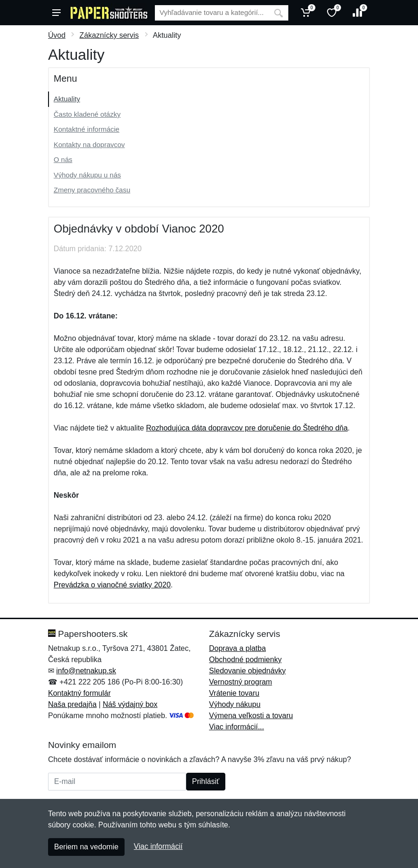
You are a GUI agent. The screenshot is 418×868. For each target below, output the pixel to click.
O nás (63, 159)
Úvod (57, 35)
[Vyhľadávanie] (212, 13)
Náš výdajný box (130, 704)
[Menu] (56, 13)
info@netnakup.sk (86, 671)
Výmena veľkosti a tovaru (251, 716)
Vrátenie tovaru (234, 693)
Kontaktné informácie (87, 129)
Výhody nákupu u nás (87, 175)
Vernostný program (240, 682)
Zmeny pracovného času (92, 190)
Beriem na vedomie (86, 847)
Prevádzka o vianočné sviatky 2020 (112, 585)
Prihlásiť (206, 781)
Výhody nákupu (235, 704)
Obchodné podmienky (245, 660)
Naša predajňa (72, 704)
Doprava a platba (237, 648)
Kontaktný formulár (79, 693)
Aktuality (67, 99)
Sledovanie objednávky (247, 671)
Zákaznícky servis (109, 35)
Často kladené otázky (87, 114)
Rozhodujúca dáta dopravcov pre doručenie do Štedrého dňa (247, 428)
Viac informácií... (237, 727)
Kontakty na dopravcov (89, 145)
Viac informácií (158, 846)
